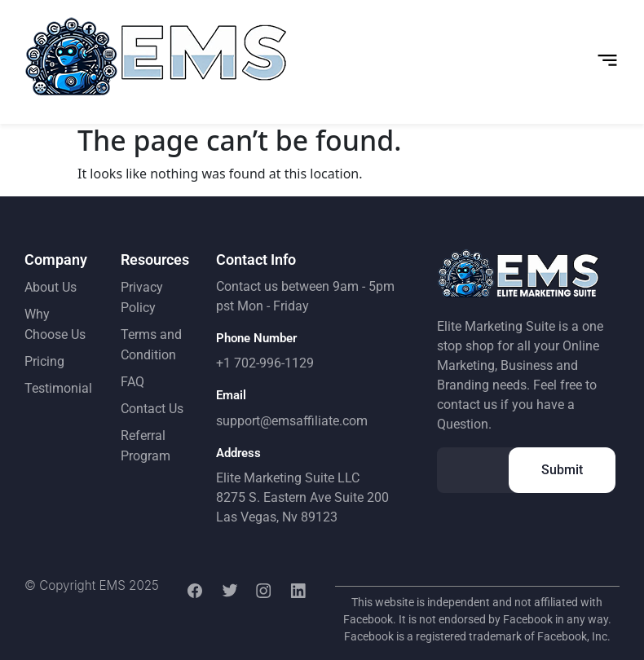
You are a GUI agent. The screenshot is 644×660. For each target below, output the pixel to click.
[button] (607, 60)
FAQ (132, 382)
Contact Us (152, 409)
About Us (51, 287)
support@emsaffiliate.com (292, 421)
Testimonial (58, 388)
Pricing (44, 361)
